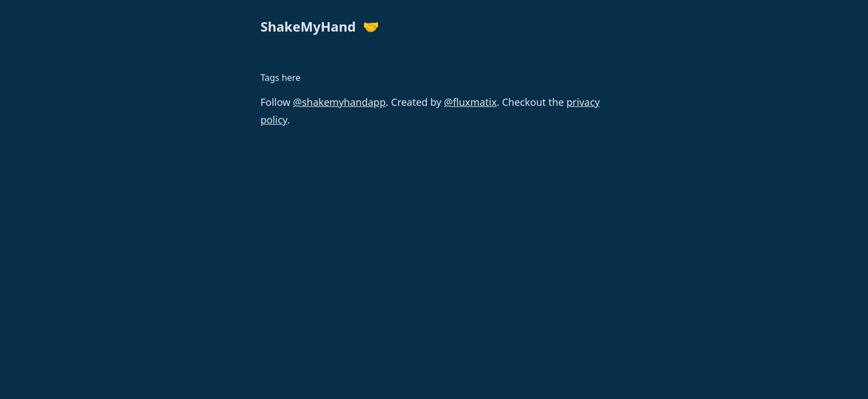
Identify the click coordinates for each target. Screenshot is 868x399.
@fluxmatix (470, 102)
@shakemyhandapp (339, 102)
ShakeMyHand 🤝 (320, 26)
